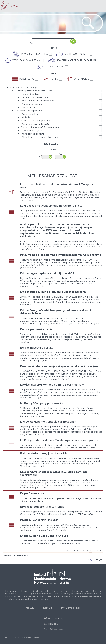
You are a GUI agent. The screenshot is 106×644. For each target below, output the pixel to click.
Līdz (60, 154)
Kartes (54, 79)
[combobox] (50, 41)
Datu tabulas (81, 79)
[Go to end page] (101, 550)
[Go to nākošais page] (97, 550)
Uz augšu (95, 559)
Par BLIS (30, 608)
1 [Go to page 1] (74, 550)
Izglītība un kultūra (76, 54)
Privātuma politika (71, 608)
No (39, 157)
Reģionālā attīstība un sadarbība (76, 60)
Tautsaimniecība (55, 67)
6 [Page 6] (90, 550)
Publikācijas (27, 79)
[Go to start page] (68, 550)
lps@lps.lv (53, 624)
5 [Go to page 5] (87, 550)
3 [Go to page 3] (81, 550)
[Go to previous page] (71, 550)
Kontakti (48, 608)
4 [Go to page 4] (84, 550)
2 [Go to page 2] (77, 550)
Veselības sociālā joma (26, 60)
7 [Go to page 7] (94, 550)
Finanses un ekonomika (34, 54)
